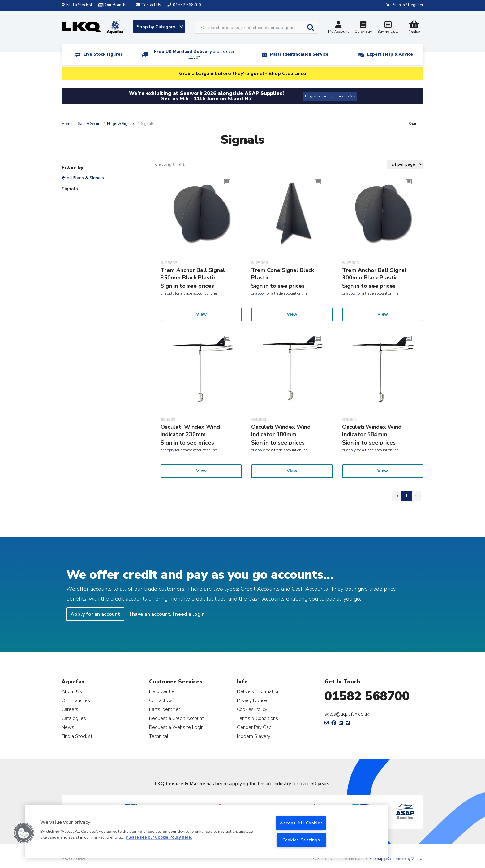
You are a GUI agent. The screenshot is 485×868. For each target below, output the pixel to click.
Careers (70, 709)
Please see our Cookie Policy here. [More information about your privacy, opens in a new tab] (159, 838)
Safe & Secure (90, 124)
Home (67, 124)
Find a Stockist (77, 5)
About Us (72, 691)
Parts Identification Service (299, 54)
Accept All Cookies (301, 823)
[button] (24, 833)
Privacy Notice (252, 700)
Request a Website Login (176, 727)
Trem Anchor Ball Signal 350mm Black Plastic (193, 274)
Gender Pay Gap (254, 727)
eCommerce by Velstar (405, 859)
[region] (207, 832)
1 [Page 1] (406, 496)
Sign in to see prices (187, 286)
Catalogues (74, 718)
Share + (415, 124)
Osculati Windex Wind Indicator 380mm (281, 431)
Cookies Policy (252, 709)
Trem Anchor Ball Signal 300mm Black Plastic (374, 274)
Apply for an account (95, 614)
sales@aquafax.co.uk (347, 714)
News (68, 727)
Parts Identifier (165, 709)
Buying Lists (388, 28)
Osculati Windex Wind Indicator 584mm (372, 431)
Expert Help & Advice (390, 54)
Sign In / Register (408, 5)
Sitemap (376, 859)
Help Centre (162, 691)
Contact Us (161, 700)
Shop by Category (160, 27)
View (201, 314)
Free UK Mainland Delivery (194, 55)
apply (169, 293)
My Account (338, 28)
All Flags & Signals (83, 178)
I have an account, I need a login (167, 614)
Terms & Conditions (258, 718)
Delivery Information (258, 691)
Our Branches (114, 5)
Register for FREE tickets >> (330, 96)
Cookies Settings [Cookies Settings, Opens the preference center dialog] (301, 840)
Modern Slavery (254, 736)
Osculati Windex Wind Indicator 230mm (190, 431)
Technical (159, 736)
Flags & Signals (121, 124)
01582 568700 (367, 696)
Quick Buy (363, 28)
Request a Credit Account (176, 718)
